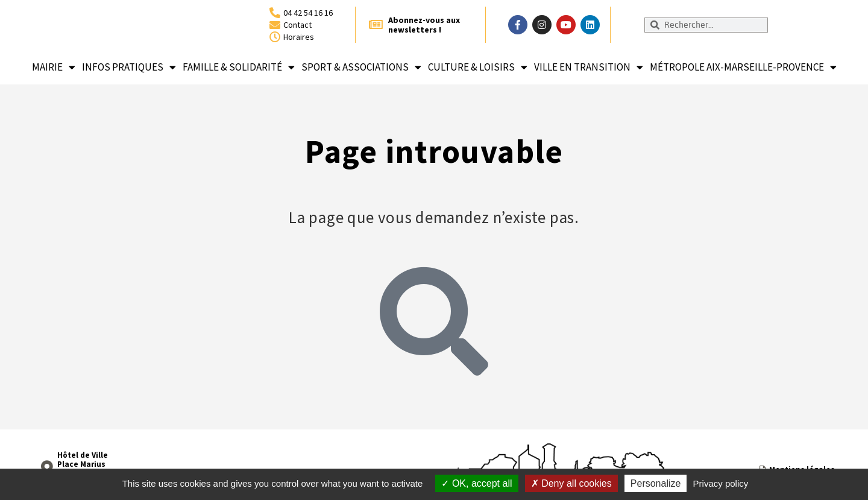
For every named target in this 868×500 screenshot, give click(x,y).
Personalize (656, 483)
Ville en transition (589, 67)
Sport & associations (361, 67)
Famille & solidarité (239, 67)
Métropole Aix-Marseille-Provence (743, 67)
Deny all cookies (571, 483)
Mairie (54, 67)
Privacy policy (721, 483)
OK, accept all (476, 483)
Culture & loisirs (478, 67)
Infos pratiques (129, 67)
